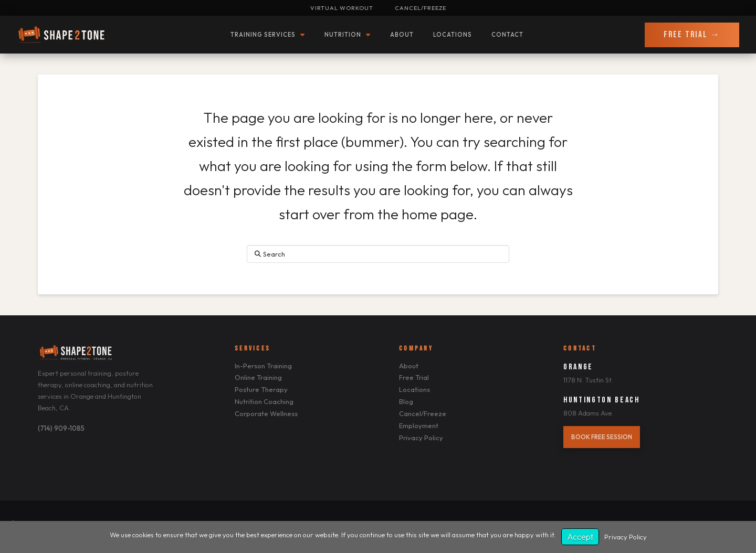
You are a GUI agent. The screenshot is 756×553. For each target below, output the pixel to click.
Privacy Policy (626, 537)
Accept (580, 537)
